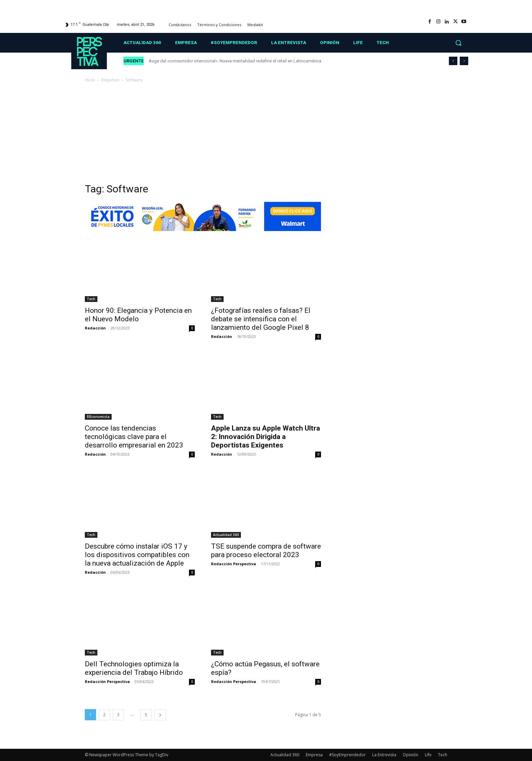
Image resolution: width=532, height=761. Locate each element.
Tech (91, 299)
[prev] (453, 61)
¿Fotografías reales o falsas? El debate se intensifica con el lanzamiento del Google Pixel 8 (261, 319)
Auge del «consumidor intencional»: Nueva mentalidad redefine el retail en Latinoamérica (235, 61)
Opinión (411, 755)
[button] (458, 43)
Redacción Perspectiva (234, 564)
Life (428, 755)
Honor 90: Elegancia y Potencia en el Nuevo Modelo (138, 315)
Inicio (90, 80)
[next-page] (160, 715)
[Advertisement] (266, 135)
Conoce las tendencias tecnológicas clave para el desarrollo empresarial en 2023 (134, 437)
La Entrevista (384, 755)
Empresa (314, 755)
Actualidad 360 (226, 535)
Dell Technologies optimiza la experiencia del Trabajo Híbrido (134, 668)
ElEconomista (98, 417)
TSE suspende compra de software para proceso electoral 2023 (266, 550)
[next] (464, 61)
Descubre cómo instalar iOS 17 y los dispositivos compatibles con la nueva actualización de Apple (137, 555)
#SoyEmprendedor (347, 755)
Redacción (95, 328)
